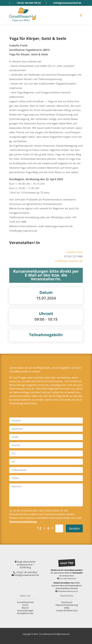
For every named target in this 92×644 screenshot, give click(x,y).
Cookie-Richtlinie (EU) (67, 610)
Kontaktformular (25, 613)
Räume (25, 608)
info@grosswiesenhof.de (67, 3)
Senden (74, 528)
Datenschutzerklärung (23, 522)
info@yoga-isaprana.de (69, 261)
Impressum (67, 602)
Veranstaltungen (25, 610)
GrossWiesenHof (25, 602)
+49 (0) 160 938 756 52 (29, 3)
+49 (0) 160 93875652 (25, 572)
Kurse (25, 605)
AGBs (67, 608)
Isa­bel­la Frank (74, 252)
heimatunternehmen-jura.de (67, 591)
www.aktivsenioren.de (67, 579)
